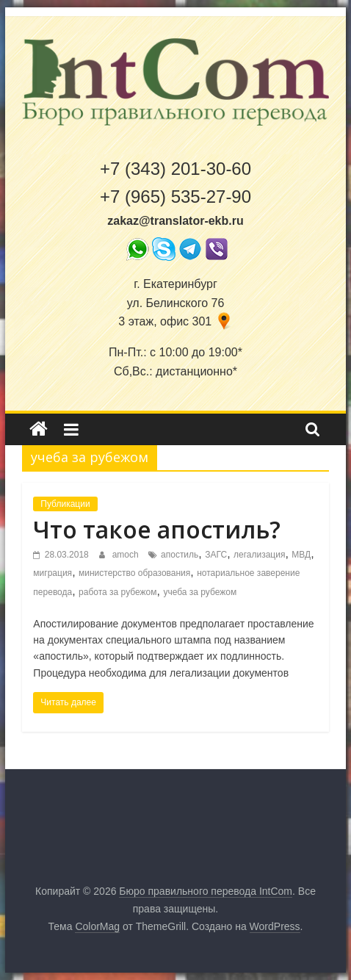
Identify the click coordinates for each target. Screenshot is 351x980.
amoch (127, 555)
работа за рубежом (117, 592)
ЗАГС (216, 555)
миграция (53, 573)
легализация (259, 555)
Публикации (65, 504)
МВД (301, 555)
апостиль (180, 555)
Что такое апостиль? (157, 529)
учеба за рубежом (200, 592)
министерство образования (134, 573)
